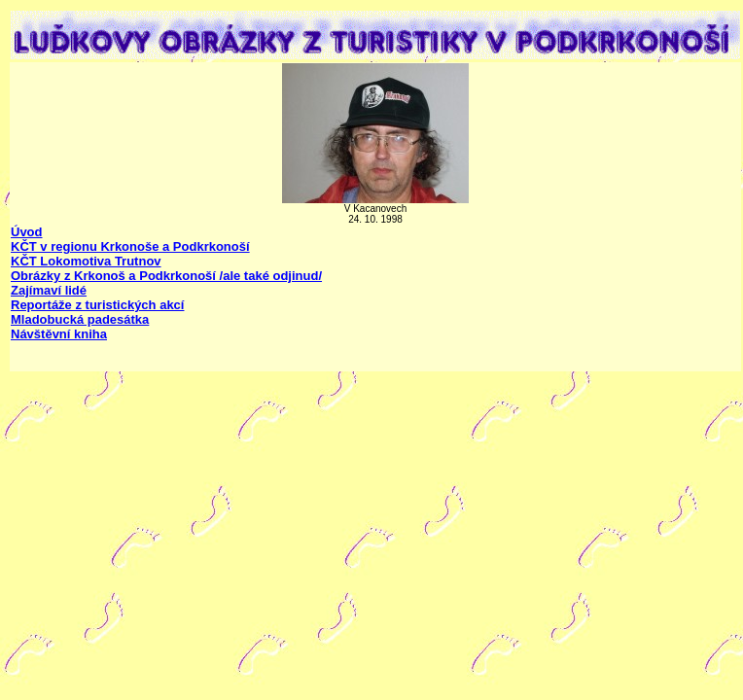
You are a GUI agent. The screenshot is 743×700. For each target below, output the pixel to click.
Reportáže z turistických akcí (97, 305)
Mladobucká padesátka (80, 319)
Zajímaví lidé (49, 290)
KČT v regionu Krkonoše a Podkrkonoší (130, 246)
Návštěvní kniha (59, 334)
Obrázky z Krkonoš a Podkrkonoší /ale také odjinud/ (166, 276)
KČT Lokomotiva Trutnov (86, 261)
